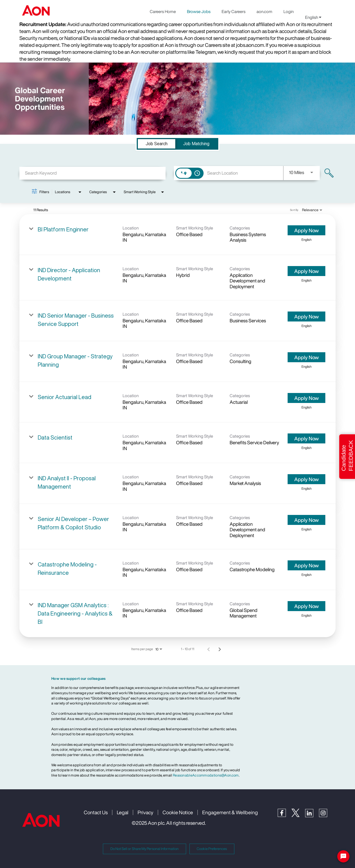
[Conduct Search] (329, 173)
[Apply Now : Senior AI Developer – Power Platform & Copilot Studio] (306, 520)
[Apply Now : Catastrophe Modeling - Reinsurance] (306, 565)
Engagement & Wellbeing (230, 812)
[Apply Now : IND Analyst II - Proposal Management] (306, 479)
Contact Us (96, 812)
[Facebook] (285, 815)
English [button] (313, 17)
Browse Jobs (199, 11)
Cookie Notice (178, 812)
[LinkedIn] (312, 816)
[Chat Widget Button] (343, 856)
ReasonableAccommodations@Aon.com (206, 775)
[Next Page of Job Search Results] (220, 649)
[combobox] (92, 173)
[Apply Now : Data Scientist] (306, 438)
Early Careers (234, 11)
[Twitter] (298, 815)
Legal (123, 812)
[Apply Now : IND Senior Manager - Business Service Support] (306, 316)
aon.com (264, 11)
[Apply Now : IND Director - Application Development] (306, 271)
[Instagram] (326, 816)
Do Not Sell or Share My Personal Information (144, 849)
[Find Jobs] (329, 173)
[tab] (157, 144)
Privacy (145, 812)
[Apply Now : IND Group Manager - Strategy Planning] (306, 357)
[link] (177, 235)
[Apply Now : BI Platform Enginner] (306, 230)
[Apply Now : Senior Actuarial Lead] (306, 398)
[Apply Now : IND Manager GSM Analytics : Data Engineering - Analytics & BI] (306, 606)
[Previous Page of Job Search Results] (209, 649)
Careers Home (163, 11)
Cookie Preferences (212, 849)
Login (289, 11)
